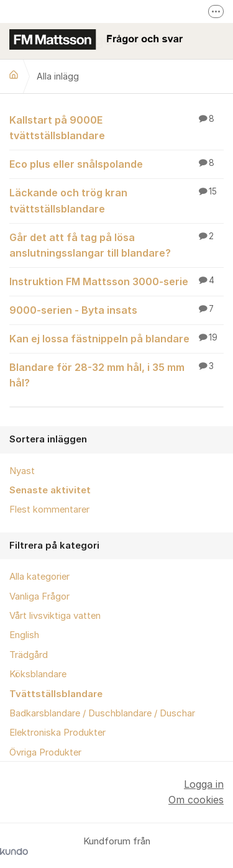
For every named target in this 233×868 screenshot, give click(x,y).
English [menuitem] (24, 635)
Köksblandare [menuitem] (38, 674)
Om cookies (196, 800)
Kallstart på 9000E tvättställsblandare (116, 127)
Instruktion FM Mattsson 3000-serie (116, 281)
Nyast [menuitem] (22, 471)
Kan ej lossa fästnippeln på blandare (116, 338)
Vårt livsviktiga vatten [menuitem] (55, 616)
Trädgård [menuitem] (29, 655)
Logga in (204, 784)
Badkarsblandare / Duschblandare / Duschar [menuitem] (102, 713)
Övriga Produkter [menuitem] (45, 752)
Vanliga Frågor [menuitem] (39, 596)
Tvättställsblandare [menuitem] (56, 694)
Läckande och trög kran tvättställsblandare (116, 200)
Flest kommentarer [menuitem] (49, 509)
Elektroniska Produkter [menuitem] (57, 733)
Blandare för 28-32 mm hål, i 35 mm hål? (116, 374)
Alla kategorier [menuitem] (39, 577)
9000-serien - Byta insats (116, 309)
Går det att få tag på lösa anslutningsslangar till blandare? (116, 244)
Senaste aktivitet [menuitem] (50, 490)
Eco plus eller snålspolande (116, 163)
